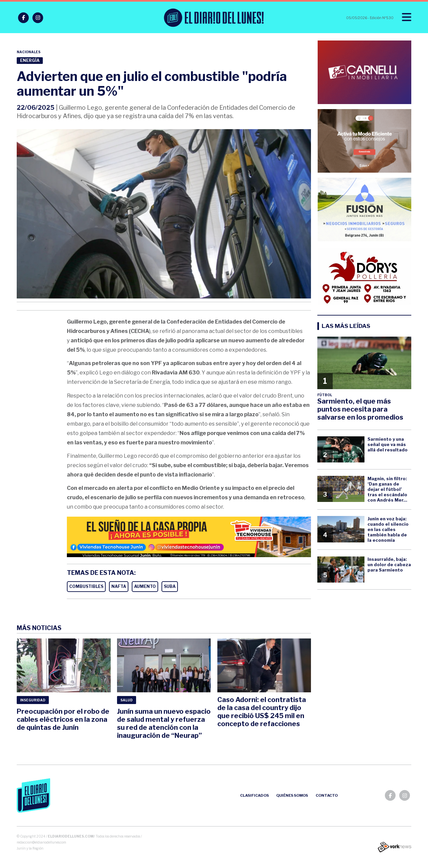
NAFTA (119, 586)
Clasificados (254, 795)
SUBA (170, 586)
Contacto (327, 795)
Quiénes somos (292, 795)
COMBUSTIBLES (86, 586)
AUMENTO (145, 586)
